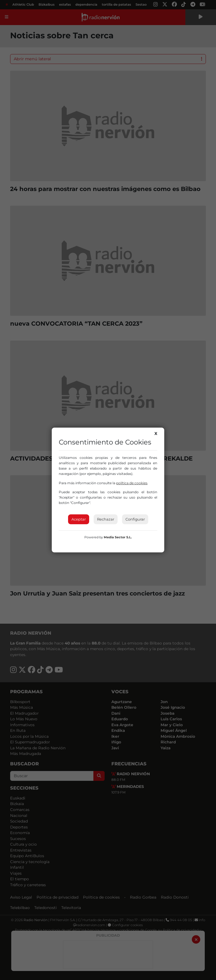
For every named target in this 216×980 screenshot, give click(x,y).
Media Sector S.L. (118, 537)
